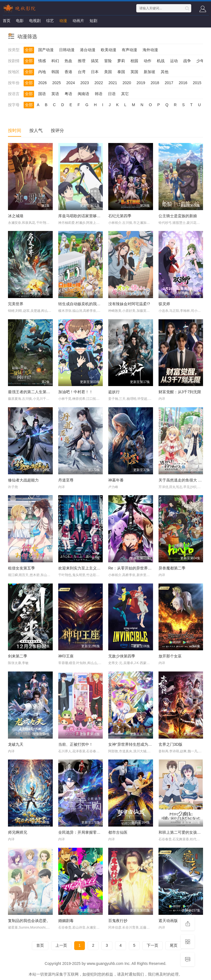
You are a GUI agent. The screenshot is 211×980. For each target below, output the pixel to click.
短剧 (93, 21)
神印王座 (66, 656)
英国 (134, 72)
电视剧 (35, 21)
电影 (20, 21)
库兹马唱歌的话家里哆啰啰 (81, 216)
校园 (134, 61)
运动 (174, 61)
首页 (7, 21)
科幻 (55, 61)
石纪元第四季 (120, 216)
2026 (42, 83)
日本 (95, 72)
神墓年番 (116, 480)
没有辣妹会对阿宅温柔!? (129, 304)
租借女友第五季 (21, 568)
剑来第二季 (18, 656)
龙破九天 (16, 744)
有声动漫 (129, 50)
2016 (183, 83)
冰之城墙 (16, 216)
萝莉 (121, 61)
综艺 (50, 21)
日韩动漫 (67, 50)
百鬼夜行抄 (118, 921)
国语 (42, 94)
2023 (84, 83)
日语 (112, 94)
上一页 (61, 945)
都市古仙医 (118, 832)
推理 (82, 61)
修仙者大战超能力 (23, 480)
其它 (125, 94)
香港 (68, 72)
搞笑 (95, 61)
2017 (169, 83)
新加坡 (149, 72)
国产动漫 (46, 50)
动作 (148, 61)
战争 (187, 61)
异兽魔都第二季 (172, 568)
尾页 (174, 945)
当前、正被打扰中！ (76, 744)
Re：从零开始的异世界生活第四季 (138, 568)
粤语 (68, 94)
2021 (113, 83)
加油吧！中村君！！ (76, 392)
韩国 (55, 72)
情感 (42, 61)
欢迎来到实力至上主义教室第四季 (87, 568)
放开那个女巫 (170, 656)
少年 (200, 61)
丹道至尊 (66, 480)
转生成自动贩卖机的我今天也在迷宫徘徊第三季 (99, 304)
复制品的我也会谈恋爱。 (29, 921)
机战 (161, 61)
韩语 (99, 94)
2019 (141, 83)
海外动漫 (150, 50)
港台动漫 (88, 50)
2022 (99, 83)
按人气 (36, 130)
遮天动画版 (168, 921)
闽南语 (84, 94)
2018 (155, 83)
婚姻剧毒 (66, 921)
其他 (165, 72)
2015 (197, 83)
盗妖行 (114, 392)
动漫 (63, 21)
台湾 (82, 72)
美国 (108, 72)
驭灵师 (164, 304)
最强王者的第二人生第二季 (31, 392)
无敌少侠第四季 (122, 656)
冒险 (108, 61)
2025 (56, 83)
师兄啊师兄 (18, 832)
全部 (29, 50)
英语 (55, 94)
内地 (42, 72)
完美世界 (16, 304)
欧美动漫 (109, 50)
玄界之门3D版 (171, 744)
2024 (70, 83)
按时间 (15, 130)
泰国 (121, 72)
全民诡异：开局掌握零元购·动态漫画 (90, 832)
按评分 (57, 130)
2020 (127, 83)
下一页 (152, 945)
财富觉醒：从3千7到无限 (180, 392)
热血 (68, 61)
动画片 (78, 21)
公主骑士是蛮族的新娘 (178, 216)
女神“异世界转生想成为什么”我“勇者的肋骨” (145, 744)
